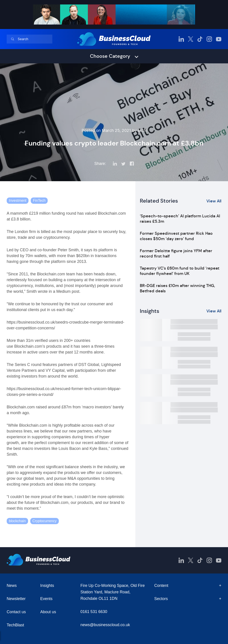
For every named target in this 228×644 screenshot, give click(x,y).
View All (214, 201)
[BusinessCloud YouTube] (219, 39)
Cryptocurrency (45, 521)
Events (46, 599)
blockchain (17, 521)
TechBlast (15, 625)
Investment (18, 200)
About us (48, 612)
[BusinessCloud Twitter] (191, 39)
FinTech (39, 200)
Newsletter (16, 599)
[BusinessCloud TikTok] (200, 39)
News (12, 586)
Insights (47, 586)
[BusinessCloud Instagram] (209, 39)
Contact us (16, 612)
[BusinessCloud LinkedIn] (181, 39)
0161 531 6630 (94, 612)
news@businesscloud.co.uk (105, 625)
